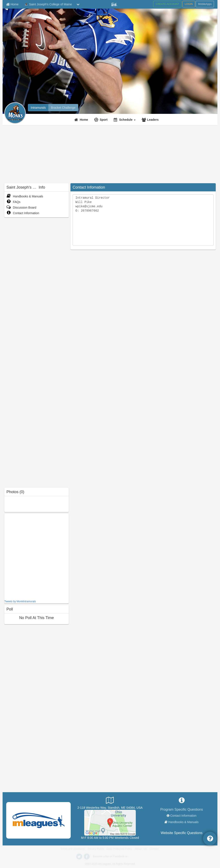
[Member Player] (114, 4)
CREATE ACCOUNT (167, 4)
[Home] (82, 120)
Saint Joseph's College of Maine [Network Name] (48, 5)
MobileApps (205, 4)
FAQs (13, 202)
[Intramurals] (38, 108)
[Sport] (102, 120)
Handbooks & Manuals (25, 196)
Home (84, 120)
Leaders (153, 120)
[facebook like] (37, 556)
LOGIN (189, 4)
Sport (104, 120)
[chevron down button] (78, 4)
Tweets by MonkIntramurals (20, 601)
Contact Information (23, 213)
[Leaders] (151, 120)
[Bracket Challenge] (63, 108)
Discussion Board (21, 207)
